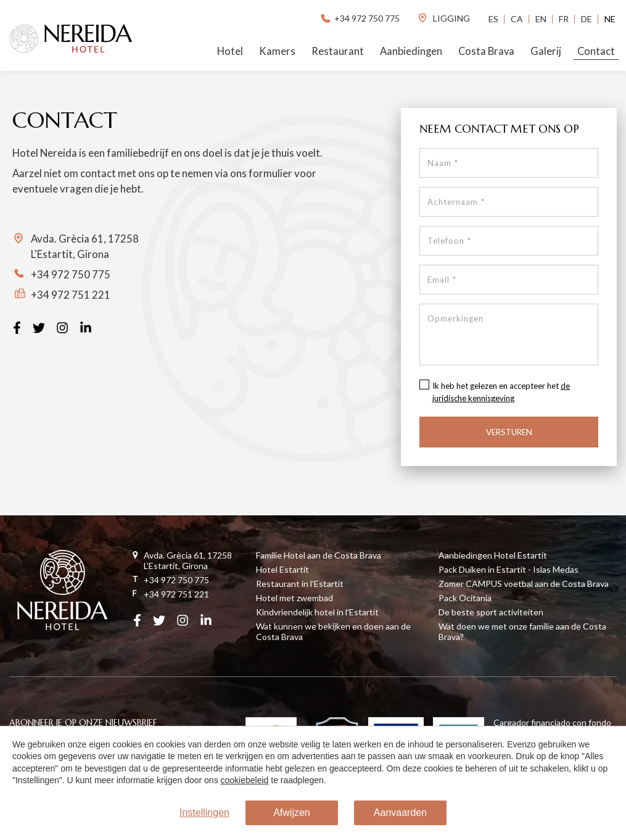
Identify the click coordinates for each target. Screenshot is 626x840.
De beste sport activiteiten (491, 612)
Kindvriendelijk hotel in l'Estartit (317, 612)
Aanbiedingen (411, 51)
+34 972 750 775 (359, 18)
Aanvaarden (400, 813)
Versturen (509, 432)
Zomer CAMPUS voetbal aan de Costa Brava (524, 584)
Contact (596, 51)
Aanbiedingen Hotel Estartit (493, 555)
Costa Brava (486, 51)
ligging (443, 18)
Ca (517, 19)
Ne (610, 19)
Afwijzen (292, 813)
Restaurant (338, 51)
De (587, 19)
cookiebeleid (245, 780)
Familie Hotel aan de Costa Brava (319, 555)
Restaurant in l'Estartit (300, 584)
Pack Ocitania (465, 598)
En (541, 19)
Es (493, 19)
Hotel (230, 51)
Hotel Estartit (282, 569)
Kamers (277, 51)
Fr (564, 19)
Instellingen (204, 813)
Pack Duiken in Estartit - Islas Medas (509, 569)
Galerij (546, 51)
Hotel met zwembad (294, 598)
